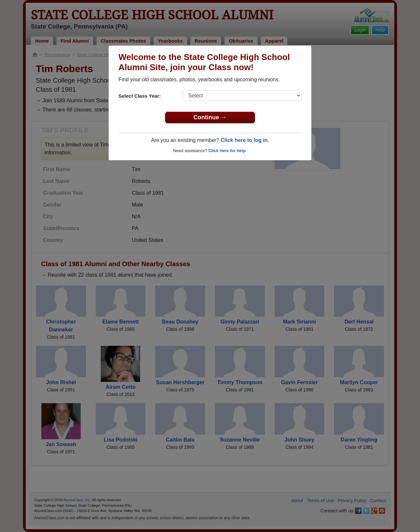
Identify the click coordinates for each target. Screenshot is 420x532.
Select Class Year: (140, 96)
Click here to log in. (245, 140)
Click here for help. (228, 151)
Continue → (210, 117)
